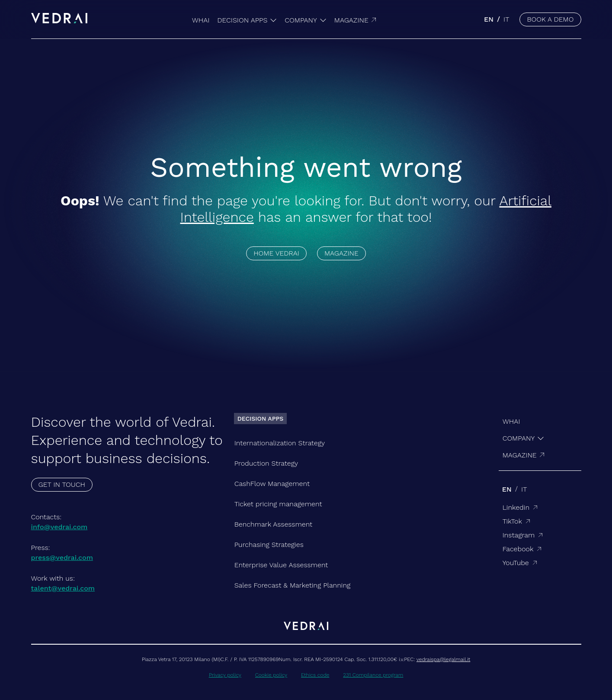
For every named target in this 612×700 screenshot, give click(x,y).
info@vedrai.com (59, 527)
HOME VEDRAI (276, 253)
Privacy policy (225, 675)
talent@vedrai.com (63, 588)
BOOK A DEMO (550, 19)
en (489, 19)
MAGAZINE (341, 253)
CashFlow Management (272, 484)
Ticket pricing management (278, 504)
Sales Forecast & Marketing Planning (293, 585)
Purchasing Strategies (269, 545)
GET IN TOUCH (62, 484)
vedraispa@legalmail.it (443, 659)
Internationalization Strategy (280, 443)
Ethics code (315, 675)
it (506, 19)
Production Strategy (266, 463)
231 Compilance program (373, 675)
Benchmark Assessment (273, 524)
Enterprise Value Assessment (281, 565)
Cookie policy (271, 675)
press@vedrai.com (62, 558)
